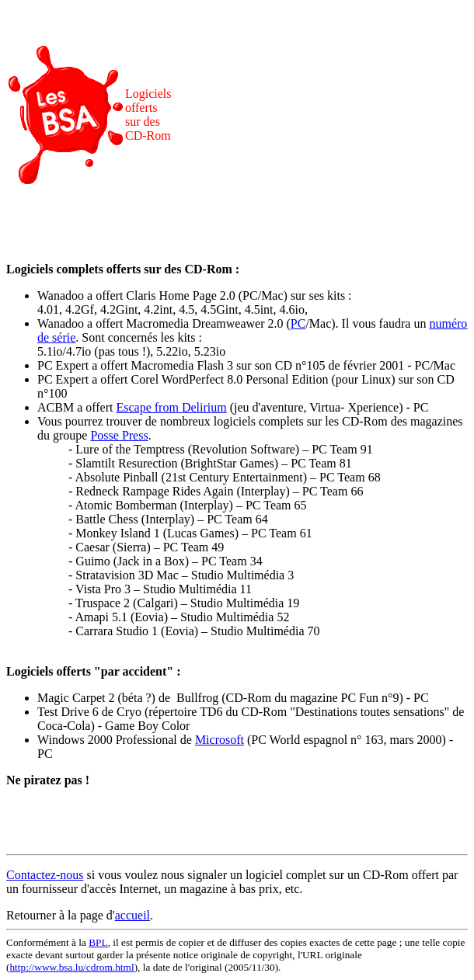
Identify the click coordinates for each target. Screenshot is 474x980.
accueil (132, 915)
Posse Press (119, 435)
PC (298, 323)
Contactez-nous (45, 875)
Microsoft (220, 740)
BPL (98, 942)
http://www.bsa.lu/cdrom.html (71, 967)
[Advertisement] (323, 115)
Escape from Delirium (171, 407)
